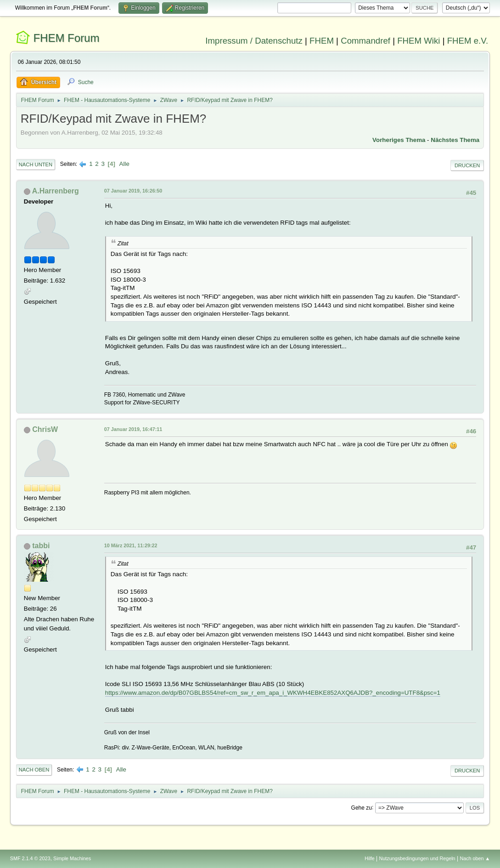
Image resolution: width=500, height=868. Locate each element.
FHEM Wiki (419, 41)
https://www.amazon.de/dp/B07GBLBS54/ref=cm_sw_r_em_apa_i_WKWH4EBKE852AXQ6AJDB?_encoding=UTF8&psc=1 (273, 693)
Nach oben (34, 770)
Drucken (467, 165)
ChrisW (45, 429)
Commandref (365, 41)
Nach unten (36, 165)
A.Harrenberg (56, 191)
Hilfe (370, 858)
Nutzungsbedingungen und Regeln (417, 858)
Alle (124, 164)
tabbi (41, 546)
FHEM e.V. (468, 41)
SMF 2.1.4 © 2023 (30, 858)
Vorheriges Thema (399, 140)
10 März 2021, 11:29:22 (131, 545)
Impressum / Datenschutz (254, 41)
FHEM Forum (66, 38)
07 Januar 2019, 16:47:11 (133, 429)
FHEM (322, 41)
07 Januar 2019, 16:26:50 (133, 191)
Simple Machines (72, 858)
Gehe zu (362, 807)
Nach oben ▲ (475, 858)
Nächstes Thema (455, 140)
